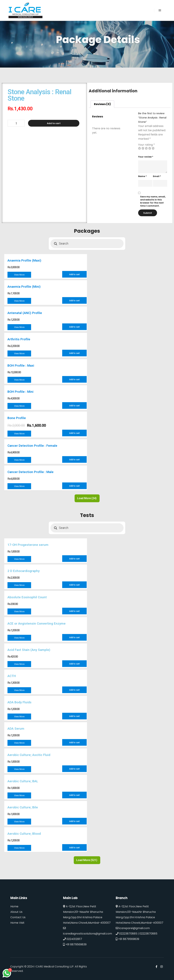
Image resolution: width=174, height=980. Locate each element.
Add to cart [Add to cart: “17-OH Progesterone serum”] (74, 559)
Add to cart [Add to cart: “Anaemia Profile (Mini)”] (74, 301)
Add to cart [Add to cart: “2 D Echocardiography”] (74, 585)
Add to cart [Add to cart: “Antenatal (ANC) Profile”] (74, 327)
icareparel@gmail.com (133, 928)
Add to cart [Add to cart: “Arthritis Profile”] (74, 353)
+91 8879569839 (75, 944)
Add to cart (54, 123)
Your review (146, 157)
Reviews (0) (102, 104)
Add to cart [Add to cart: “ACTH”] (74, 690)
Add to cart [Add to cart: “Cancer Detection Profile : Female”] (74, 460)
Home (14, 906)
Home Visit (17, 923)
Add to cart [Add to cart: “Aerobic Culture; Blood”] (74, 848)
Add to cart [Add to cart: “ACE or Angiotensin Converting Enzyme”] (74, 637)
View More (19, 275)
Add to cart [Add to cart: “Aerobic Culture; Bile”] (74, 821)
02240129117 (73, 939)
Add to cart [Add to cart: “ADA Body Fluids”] (74, 716)
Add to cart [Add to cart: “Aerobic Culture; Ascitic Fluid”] (74, 769)
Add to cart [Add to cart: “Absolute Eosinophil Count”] (74, 611)
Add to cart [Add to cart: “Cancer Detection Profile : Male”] (74, 486)
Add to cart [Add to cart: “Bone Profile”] (74, 433)
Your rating (146, 145)
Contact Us (18, 917)
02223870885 (126, 934)
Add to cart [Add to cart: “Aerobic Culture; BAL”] (74, 795)
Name (142, 176)
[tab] (102, 104)
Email (157, 176)
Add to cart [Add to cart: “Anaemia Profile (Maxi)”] (74, 274)
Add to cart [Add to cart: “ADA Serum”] (74, 743)
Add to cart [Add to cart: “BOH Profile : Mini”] (74, 406)
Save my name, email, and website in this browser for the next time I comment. (153, 201)
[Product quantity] (16, 123)
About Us (16, 912)
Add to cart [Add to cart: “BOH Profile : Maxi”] (74, 380)
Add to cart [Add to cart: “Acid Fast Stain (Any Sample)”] (74, 664)
